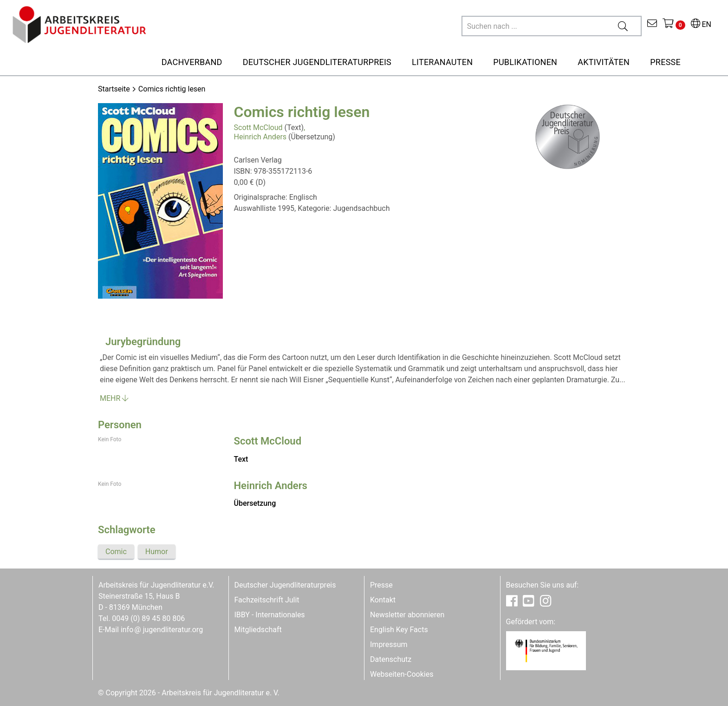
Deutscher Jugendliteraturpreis (285, 585)
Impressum (389, 644)
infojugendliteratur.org (162, 630)
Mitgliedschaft (258, 630)
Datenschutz (391, 659)
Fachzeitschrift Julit (267, 600)
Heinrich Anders (260, 137)
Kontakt (383, 600)
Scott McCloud (258, 127)
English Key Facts (399, 630)
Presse (381, 585)
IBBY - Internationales (270, 615)
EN (701, 24)
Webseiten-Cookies (402, 674)
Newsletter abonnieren (407, 615)
